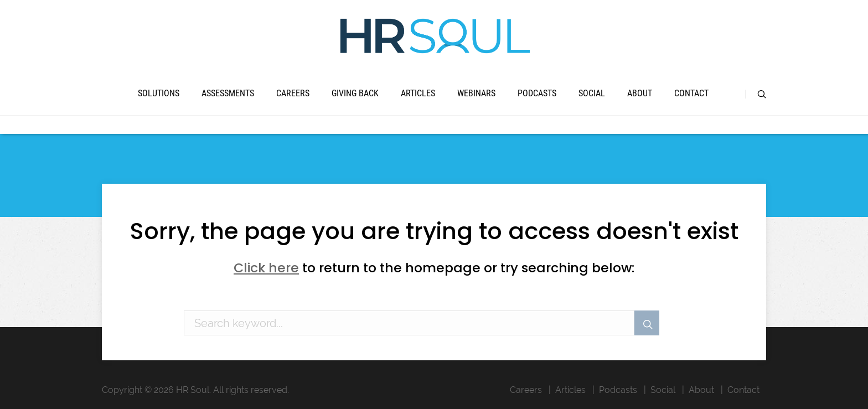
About (640, 93)
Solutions (159, 93)
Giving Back (355, 93)
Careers (293, 93)
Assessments (228, 93)
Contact (691, 93)
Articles (418, 93)
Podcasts (537, 93)
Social (592, 93)
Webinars (476, 93)
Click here (266, 268)
